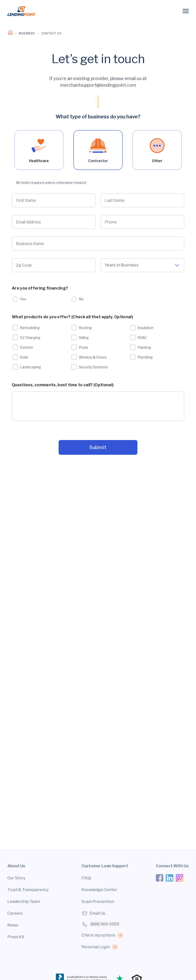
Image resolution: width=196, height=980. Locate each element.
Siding (84, 337)
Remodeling (30, 327)
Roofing (85, 327)
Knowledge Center (99, 890)
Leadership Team (24, 902)
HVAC (142, 337)
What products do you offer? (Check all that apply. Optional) (72, 317)
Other (157, 151)
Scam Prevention (98, 902)
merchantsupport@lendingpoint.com (98, 85)
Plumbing (145, 357)
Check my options (98, 935)
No (81, 299)
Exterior (27, 347)
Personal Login (96, 947)
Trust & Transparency (28, 890)
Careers (15, 913)
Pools (83, 347)
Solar (24, 357)
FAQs (86, 878)
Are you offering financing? (40, 288)
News (13, 925)
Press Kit (16, 937)
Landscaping (30, 367)
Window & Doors (93, 357)
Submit (98, 447)
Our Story (16, 878)
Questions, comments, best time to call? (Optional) (63, 385)
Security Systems (93, 367)
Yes (23, 299)
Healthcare (39, 151)
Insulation (145, 327)
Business (27, 33)
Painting (144, 347)
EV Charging (30, 337)
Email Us (93, 913)
